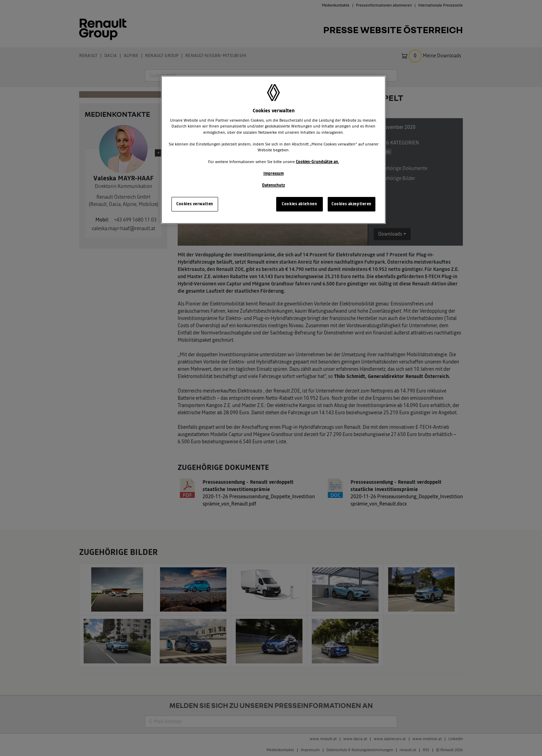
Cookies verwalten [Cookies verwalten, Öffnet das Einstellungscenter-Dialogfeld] (195, 204)
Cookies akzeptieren (352, 204)
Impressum (274, 173)
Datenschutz (273, 185)
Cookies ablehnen (299, 204)
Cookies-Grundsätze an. (317, 162)
